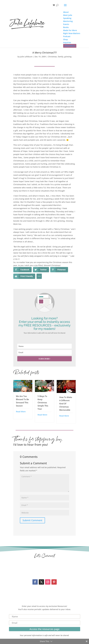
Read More (21, 412)
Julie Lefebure (26, 57)
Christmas (52, 57)
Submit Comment (32, 520)
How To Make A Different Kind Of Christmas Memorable (66, 404)
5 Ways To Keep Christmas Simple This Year (43, 402)
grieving (68, 57)
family (61, 57)
